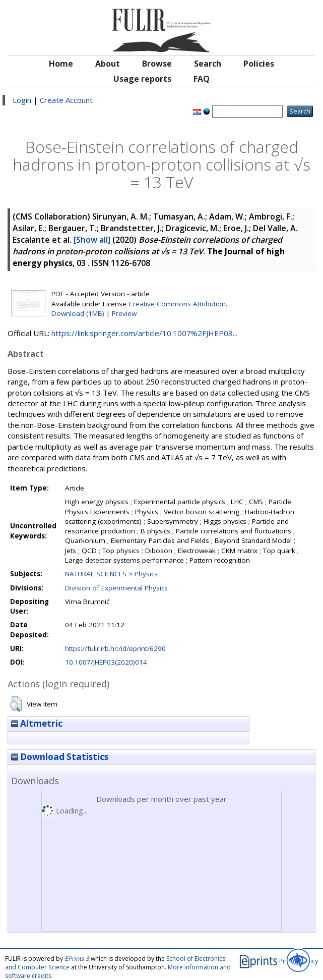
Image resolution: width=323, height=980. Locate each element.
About (108, 64)
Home (61, 64)
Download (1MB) (78, 313)
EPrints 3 (77, 959)
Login (22, 100)
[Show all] (92, 240)
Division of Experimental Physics (116, 588)
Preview (124, 313)
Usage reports (142, 79)
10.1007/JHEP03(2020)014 (106, 662)
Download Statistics (60, 757)
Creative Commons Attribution (177, 304)
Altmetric (37, 723)
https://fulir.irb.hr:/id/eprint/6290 (115, 648)
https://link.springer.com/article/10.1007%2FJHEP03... (144, 333)
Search (208, 64)
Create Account (66, 100)
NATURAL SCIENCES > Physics (111, 574)
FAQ (202, 79)
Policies (259, 64)
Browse (157, 64)
